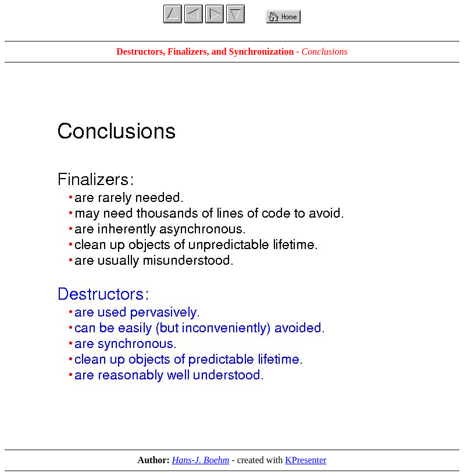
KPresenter (306, 460)
